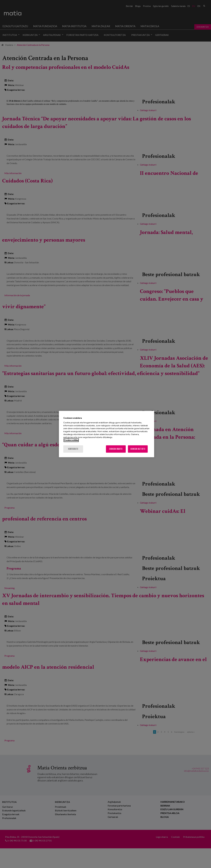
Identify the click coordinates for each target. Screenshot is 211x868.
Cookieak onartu (116, 449)
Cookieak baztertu (138, 449)
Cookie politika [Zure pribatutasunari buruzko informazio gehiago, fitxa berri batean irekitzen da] (71, 440)
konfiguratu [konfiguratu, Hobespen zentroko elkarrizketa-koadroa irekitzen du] (73, 449)
